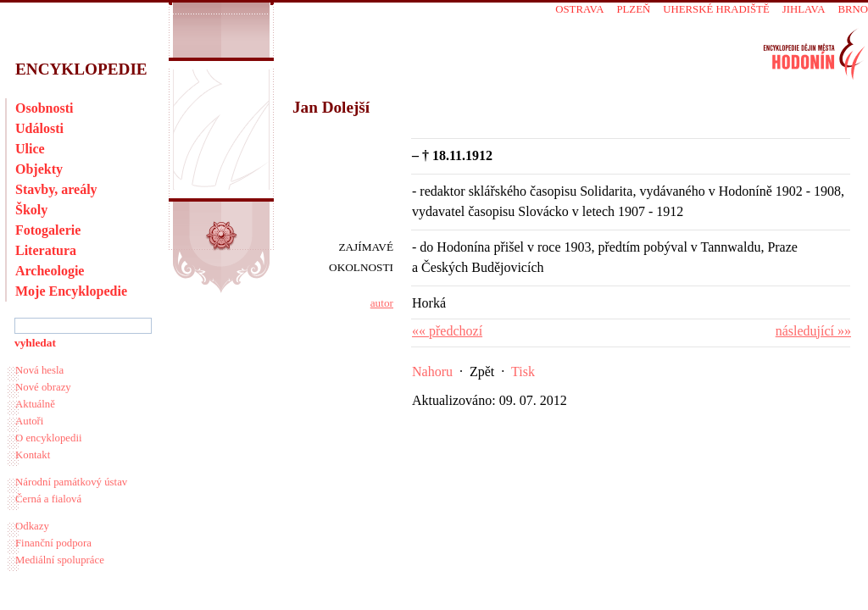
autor (382, 303)
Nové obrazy (43, 387)
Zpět (482, 372)
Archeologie (50, 271)
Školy (31, 210)
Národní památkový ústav (71, 482)
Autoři (29, 421)
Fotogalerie (48, 230)
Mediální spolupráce (60, 560)
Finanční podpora (53, 543)
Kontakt (33, 455)
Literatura (46, 250)
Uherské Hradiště (716, 9)
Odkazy (32, 526)
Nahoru (432, 372)
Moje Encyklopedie (71, 291)
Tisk (523, 372)
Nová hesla (39, 370)
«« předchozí (447, 331)
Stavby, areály (56, 189)
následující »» (813, 331)
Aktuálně (35, 404)
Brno (853, 9)
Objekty (39, 169)
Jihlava (804, 9)
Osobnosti (44, 108)
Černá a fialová (48, 499)
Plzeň (633, 9)
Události (39, 128)
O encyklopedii (49, 438)
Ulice (30, 149)
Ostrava (579, 9)
